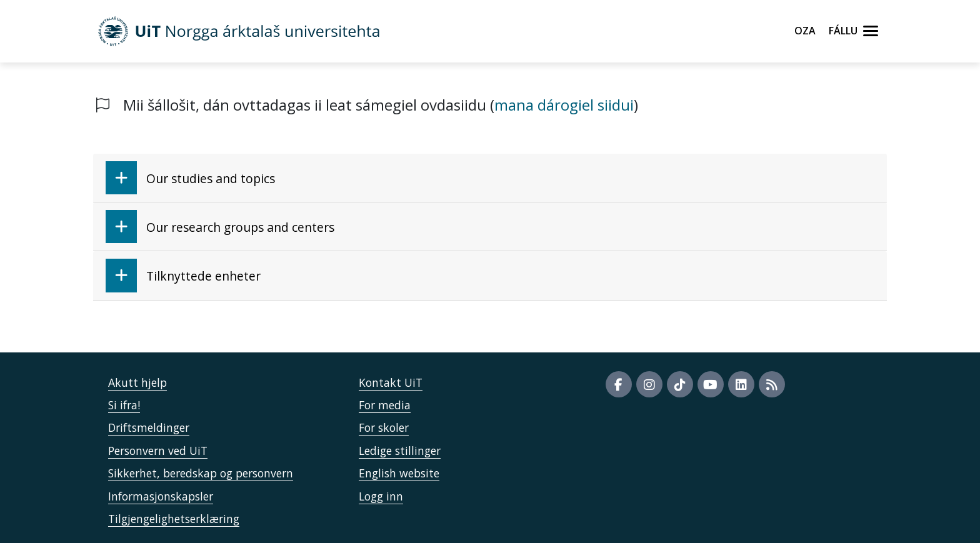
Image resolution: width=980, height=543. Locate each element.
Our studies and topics (190, 178)
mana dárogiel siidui (564, 105)
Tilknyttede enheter (183, 275)
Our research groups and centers (220, 227)
